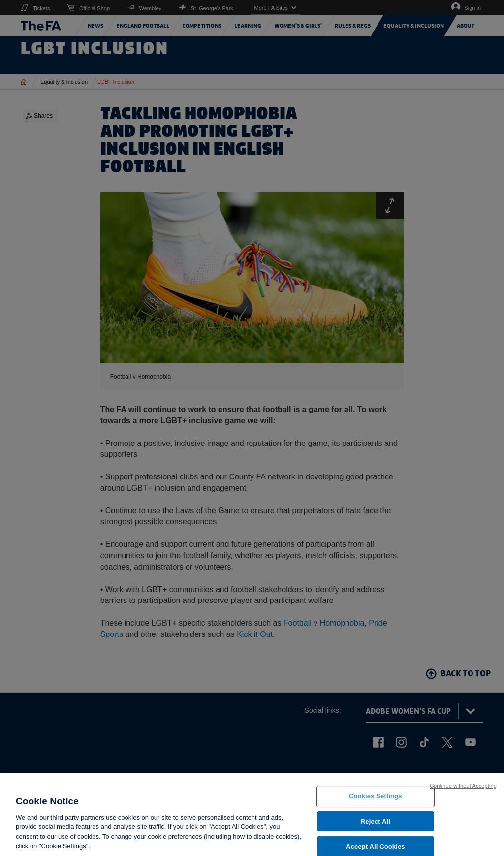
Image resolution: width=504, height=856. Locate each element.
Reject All (376, 833)
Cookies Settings (376, 808)
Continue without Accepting (463, 797)
